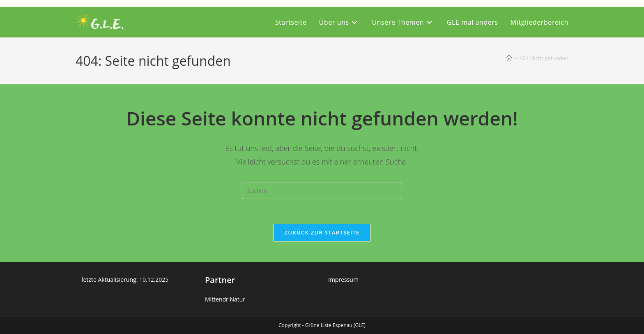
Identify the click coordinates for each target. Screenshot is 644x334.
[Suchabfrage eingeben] (322, 191)
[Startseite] (509, 58)
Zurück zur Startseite (322, 232)
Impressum (343, 279)
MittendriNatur (225, 299)
